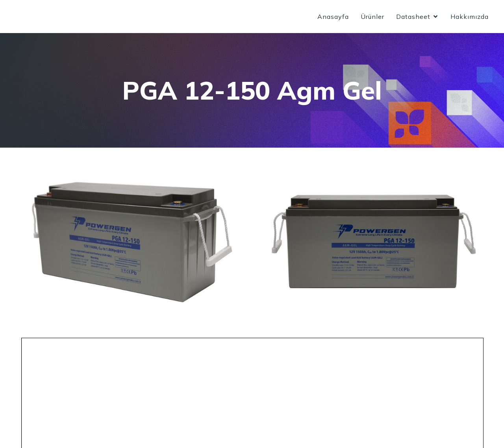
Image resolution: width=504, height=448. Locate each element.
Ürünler (372, 18)
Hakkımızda (470, 18)
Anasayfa (333, 18)
